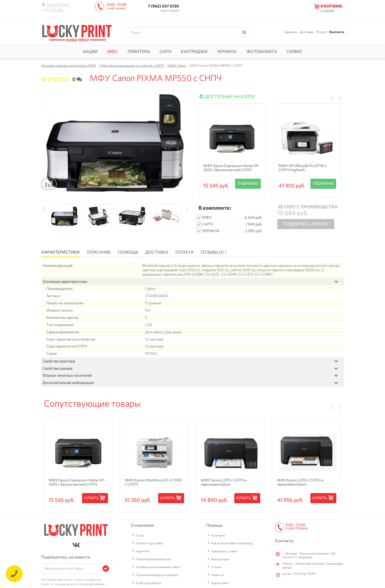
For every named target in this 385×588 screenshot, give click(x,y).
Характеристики (60, 252)
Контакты (337, 32)
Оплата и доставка (149, 560)
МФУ (112, 51)
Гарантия (290, 32)
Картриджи (194, 51)
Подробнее (248, 183)
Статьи (216, 583)
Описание (99, 252)
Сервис (295, 51)
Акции (90, 51)
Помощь (128, 252)
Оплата (321, 32)
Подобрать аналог (306, 224)
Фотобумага (262, 51)
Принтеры (139, 51)
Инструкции (220, 575)
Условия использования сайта (158, 583)
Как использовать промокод (232, 560)
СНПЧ (165, 51)
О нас (140, 552)
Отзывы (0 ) (214, 252)
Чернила (227, 51)
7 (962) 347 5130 (163, 6)
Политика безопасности (153, 575)
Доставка (307, 32)
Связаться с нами (224, 567)
